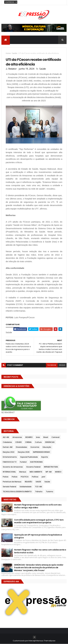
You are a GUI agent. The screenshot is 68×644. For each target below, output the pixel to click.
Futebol (23, 462)
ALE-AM (6, 437)
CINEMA (28, 442)
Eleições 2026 (24, 452)
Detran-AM (8, 447)
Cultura (38, 442)
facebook (52, 365)
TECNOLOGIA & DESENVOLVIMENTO (17, 492)
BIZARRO (29, 437)
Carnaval (55, 437)
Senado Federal (9, 487)
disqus (62, 365)
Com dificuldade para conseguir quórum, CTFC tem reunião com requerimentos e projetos (39, 521)
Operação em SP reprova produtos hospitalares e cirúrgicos (38, 536)
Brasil (46, 437)
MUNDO (58, 472)
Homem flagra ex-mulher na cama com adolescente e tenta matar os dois (40, 551)
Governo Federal (33, 467)
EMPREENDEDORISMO (42, 452)
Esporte (45, 457)
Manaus (23, 472)
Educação (47, 447)
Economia (35, 447)
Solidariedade (26, 487)
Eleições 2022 (9, 452)
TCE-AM (38, 487)
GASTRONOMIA (36, 462)
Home (8, 53)
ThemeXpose (50, 641)
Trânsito (39, 492)
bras (38, 437)
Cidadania (7, 442)
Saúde (15, 53)
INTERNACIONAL (9, 472)
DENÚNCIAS (50, 442)
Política (35, 477)
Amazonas (17, 437)
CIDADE (18, 442)
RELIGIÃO (29, 482)
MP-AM (49, 472)
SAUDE (38, 482)
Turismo (50, 492)
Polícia (15, 477)
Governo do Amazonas (13, 467)
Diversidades (21, 447)
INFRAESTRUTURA (51, 467)
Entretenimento (10, 457)
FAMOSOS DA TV (10, 462)
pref (43, 477)
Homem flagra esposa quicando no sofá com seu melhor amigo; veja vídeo (38, 506)
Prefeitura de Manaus (12, 482)
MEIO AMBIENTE (36, 472)
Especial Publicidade (29, 457)
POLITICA (25, 477)
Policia (6, 477)
